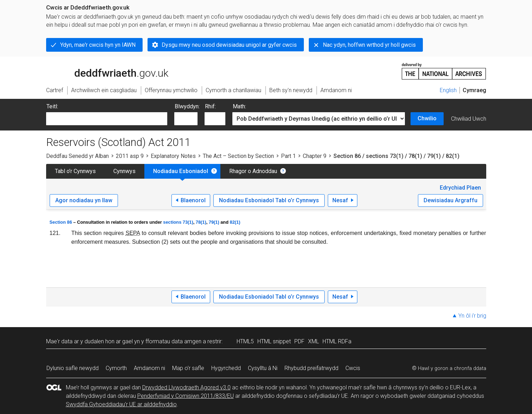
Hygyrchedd (226, 368)
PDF (299, 341)
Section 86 (61, 222)
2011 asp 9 (130, 156)
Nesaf (340, 200)
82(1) (235, 222)
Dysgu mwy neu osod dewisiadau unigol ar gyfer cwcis (229, 45)
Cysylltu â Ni (263, 368)
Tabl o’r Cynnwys (75, 171)
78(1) (201, 222)
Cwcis (353, 368)
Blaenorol (193, 200)
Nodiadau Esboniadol (181, 171)
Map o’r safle (188, 368)
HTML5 (245, 341)
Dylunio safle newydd (73, 368)
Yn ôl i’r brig (472, 316)
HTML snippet (274, 341)
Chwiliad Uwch (469, 119)
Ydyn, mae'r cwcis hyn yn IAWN (98, 45)
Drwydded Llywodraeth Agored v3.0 (186, 387)
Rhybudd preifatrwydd (311, 368)
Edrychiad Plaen (460, 188)
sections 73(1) (178, 222)
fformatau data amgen (173, 341)
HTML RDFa (337, 341)
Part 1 (288, 156)
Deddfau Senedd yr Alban (77, 156)
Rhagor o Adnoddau (253, 171)
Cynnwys (124, 171)
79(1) (214, 222)
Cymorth (116, 368)
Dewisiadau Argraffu (450, 200)
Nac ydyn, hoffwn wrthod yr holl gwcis (369, 45)
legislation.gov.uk (102, 71)
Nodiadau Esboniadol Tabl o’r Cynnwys (269, 200)
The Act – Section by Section (238, 156)
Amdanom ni (149, 368)
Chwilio (427, 118)
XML (314, 341)
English (448, 90)
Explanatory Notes (173, 156)
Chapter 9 (315, 156)
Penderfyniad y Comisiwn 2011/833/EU (186, 396)
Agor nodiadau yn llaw (84, 200)
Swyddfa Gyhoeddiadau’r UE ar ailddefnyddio (121, 404)
